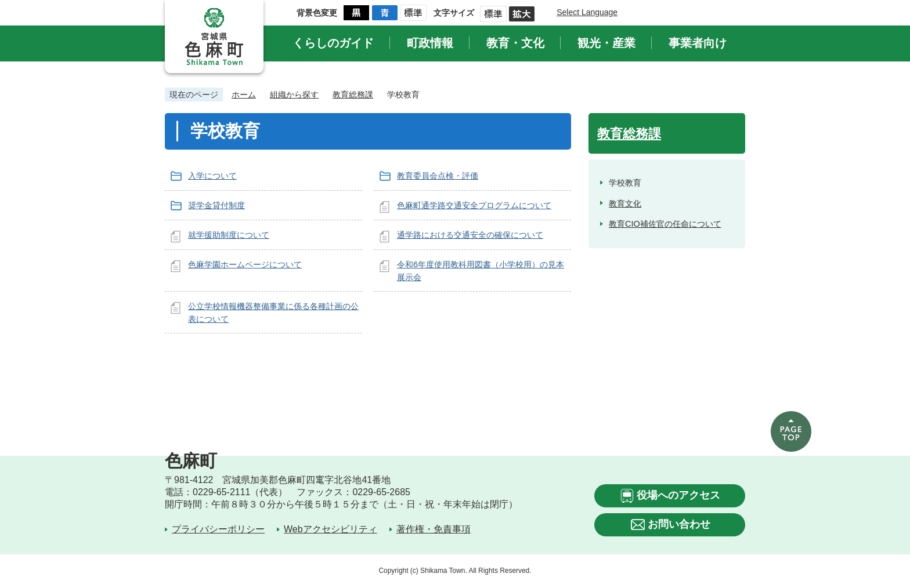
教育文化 (625, 204)
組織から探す (294, 95)
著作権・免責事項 (434, 529)
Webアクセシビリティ (331, 529)
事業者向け (698, 43)
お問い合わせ (679, 524)
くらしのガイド (333, 43)
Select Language (587, 12)
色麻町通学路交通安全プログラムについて (474, 205)
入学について (212, 176)
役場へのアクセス (678, 495)
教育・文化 (515, 43)
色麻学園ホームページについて (245, 264)
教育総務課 (353, 95)
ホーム (244, 95)
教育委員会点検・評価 (438, 176)
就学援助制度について (229, 235)
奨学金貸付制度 (216, 205)
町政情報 (430, 43)
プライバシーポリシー (218, 529)
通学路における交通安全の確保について (470, 235)
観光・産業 (606, 43)
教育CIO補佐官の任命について (665, 224)
